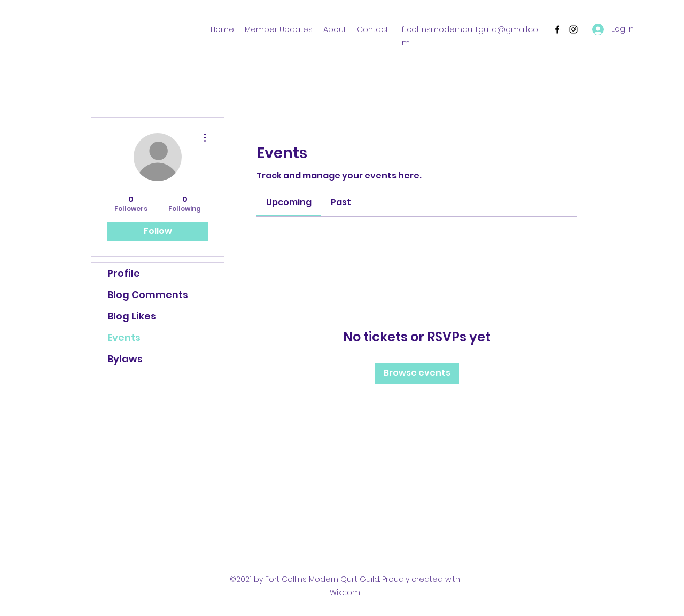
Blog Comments (148, 295)
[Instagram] (573, 29)
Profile (124, 273)
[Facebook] (557, 29)
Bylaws (125, 359)
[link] (289, 202)
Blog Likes (132, 316)
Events (124, 337)
